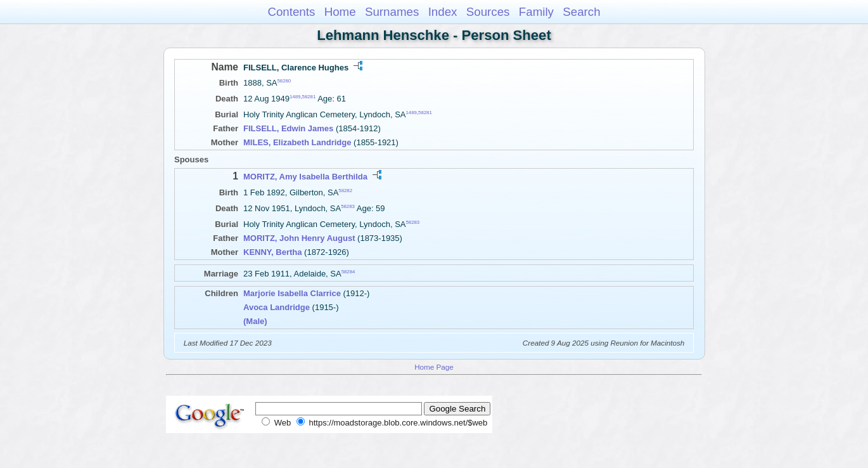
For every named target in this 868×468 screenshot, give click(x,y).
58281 (309, 97)
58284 (348, 272)
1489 (295, 97)
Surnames (392, 12)
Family (536, 12)
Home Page (434, 367)
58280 (284, 81)
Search (581, 12)
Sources (488, 12)
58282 (345, 190)
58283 (348, 206)
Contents (291, 12)
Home (340, 12)
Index (443, 12)
